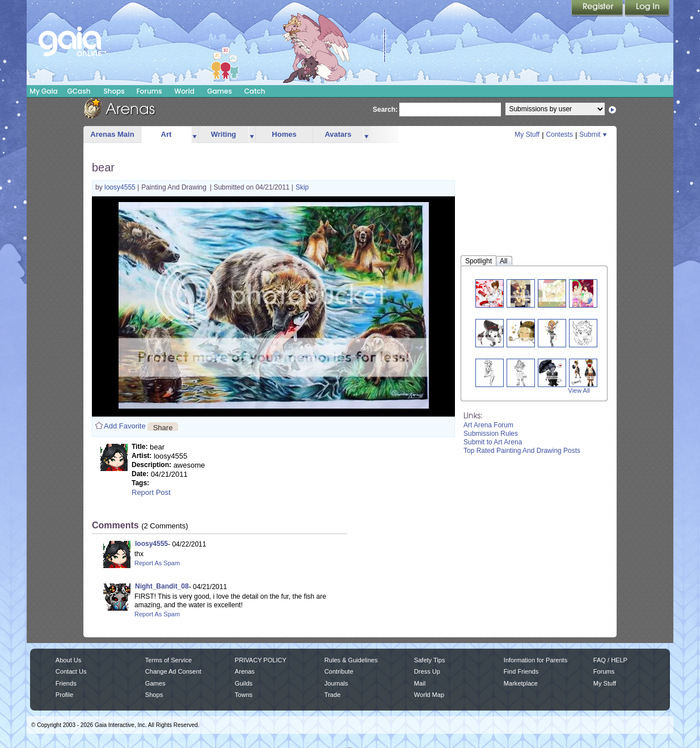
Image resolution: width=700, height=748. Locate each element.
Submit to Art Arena (493, 442)
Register (598, 9)
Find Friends (521, 671)
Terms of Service (168, 660)
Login (647, 9)
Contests (560, 135)
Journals (336, 683)
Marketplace (521, 683)
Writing (224, 134)
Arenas (245, 671)
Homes (284, 134)
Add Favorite (125, 426)
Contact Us (71, 671)
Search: (385, 110)
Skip (302, 187)
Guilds (244, 683)
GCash (79, 91)
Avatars (338, 134)
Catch (255, 91)
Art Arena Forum (488, 425)
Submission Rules (491, 434)
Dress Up (427, 671)
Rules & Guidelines (351, 660)
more (195, 135)
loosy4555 (121, 187)
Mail (420, 683)
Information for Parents (535, 660)
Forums (149, 91)
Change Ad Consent (173, 671)
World (184, 91)
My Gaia (43, 91)
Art (166, 134)
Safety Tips (430, 660)
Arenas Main (112, 134)
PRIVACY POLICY (261, 660)
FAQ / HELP (610, 660)
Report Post (151, 492)
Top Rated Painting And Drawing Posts (522, 451)
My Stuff (527, 135)
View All (579, 390)
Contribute (339, 671)
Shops (114, 91)
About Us (68, 660)
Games (220, 91)
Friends (66, 683)
